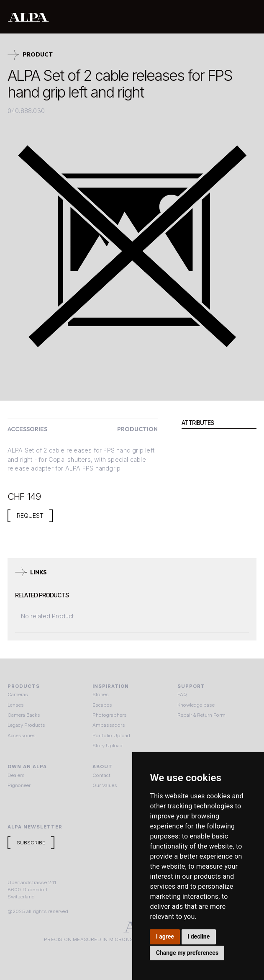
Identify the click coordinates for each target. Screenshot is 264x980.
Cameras (18, 694)
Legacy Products (26, 725)
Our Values (105, 785)
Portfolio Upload (111, 736)
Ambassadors (109, 725)
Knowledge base (196, 705)
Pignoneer (19, 785)
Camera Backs (24, 715)
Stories (101, 694)
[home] (106, 17)
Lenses (16, 705)
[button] (248, 17)
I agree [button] (165, 936)
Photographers (110, 715)
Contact (101, 775)
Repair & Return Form (201, 715)
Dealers (16, 775)
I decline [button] (199, 936)
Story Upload (108, 746)
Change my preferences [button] (187, 953)
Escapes (102, 705)
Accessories (22, 736)
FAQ (182, 694)
